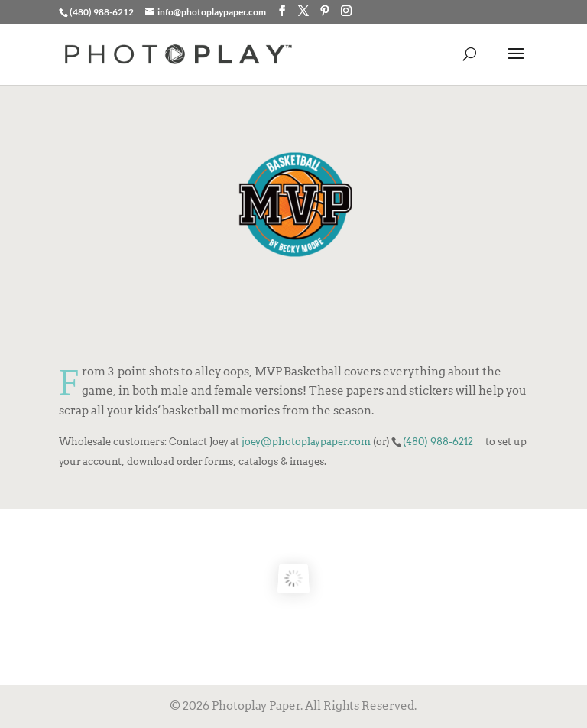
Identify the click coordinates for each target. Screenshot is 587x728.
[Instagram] (346, 11)
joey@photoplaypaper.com (306, 441)
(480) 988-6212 (438, 441)
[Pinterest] (325, 11)
